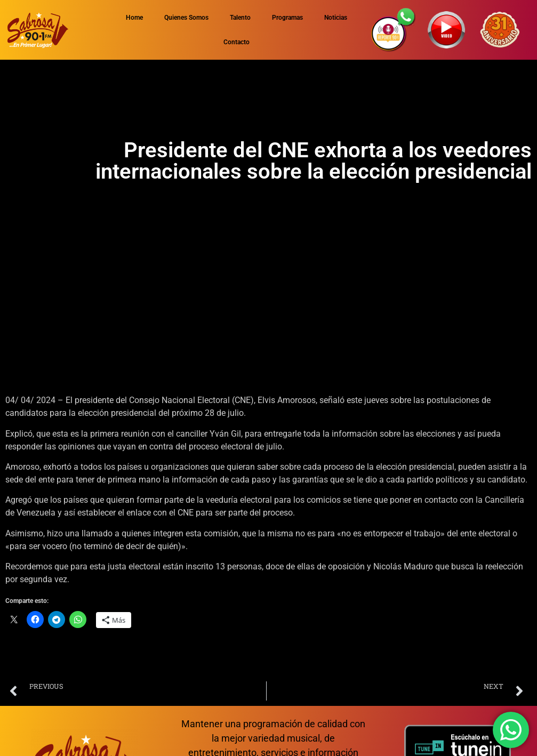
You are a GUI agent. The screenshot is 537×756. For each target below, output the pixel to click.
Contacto (237, 42)
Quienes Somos (186, 18)
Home (134, 18)
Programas (287, 18)
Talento (240, 18)
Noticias (336, 18)
